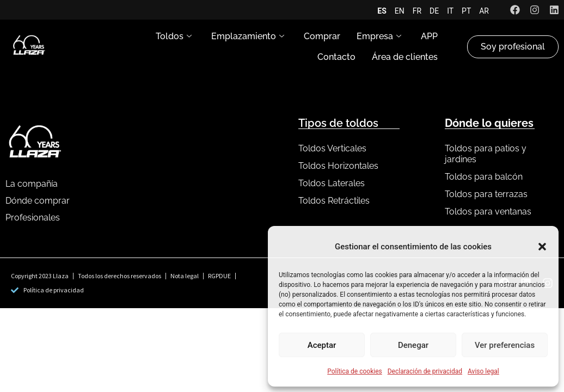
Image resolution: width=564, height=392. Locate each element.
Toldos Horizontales (338, 166)
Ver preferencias (505, 345)
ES (382, 11)
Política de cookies (355, 371)
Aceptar (322, 345)
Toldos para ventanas (488, 212)
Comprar (322, 36)
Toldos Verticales (332, 148)
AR (484, 11)
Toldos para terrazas (486, 194)
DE (434, 11)
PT (466, 11)
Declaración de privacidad (425, 371)
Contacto (336, 57)
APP (429, 36)
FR (417, 11)
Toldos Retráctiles (334, 201)
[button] (542, 247)
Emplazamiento (248, 36)
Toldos (174, 36)
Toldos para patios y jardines (486, 154)
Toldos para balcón (484, 177)
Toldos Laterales (332, 183)
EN (400, 11)
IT (450, 11)
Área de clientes (405, 57)
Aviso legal (483, 371)
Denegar (413, 345)
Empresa (379, 36)
